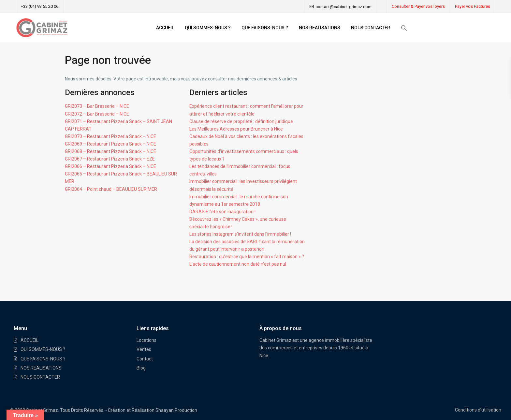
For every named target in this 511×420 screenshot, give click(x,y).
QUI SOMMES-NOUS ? (208, 28)
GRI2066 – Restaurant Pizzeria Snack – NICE (110, 166)
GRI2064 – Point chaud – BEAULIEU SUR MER (111, 189)
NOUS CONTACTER (371, 28)
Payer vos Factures (473, 6)
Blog (141, 368)
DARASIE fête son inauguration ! (222, 212)
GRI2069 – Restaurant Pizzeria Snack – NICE (110, 144)
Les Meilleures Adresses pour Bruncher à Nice (236, 129)
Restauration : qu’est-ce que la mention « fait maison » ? (247, 257)
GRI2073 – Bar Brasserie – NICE (97, 106)
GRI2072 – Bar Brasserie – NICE (97, 114)
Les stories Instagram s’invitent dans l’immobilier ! (240, 234)
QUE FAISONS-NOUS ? (265, 28)
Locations (146, 340)
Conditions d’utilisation (478, 410)
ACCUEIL (165, 28)
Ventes (144, 349)
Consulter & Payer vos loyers (418, 6)
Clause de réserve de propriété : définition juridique (241, 121)
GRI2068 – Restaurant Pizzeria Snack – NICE (110, 151)
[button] (404, 28)
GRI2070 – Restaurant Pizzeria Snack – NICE (110, 136)
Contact (145, 359)
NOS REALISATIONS (320, 28)
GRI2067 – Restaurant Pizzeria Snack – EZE (110, 159)
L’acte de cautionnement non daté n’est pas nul (238, 264)
